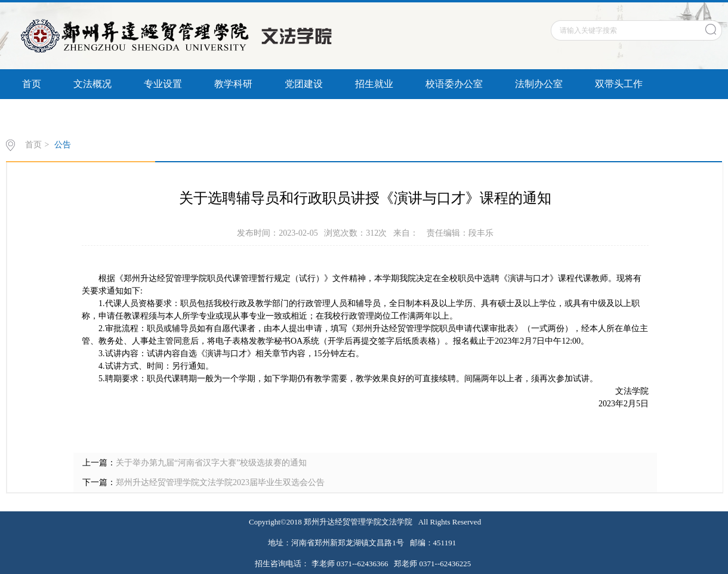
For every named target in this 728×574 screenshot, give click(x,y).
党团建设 (304, 84)
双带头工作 (619, 84)
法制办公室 (539, 84)
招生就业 (374, 84)
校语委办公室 (454, 84)
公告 (63, 145)
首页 (32, 84)
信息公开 (41, 114)
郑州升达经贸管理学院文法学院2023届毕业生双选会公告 (220, 482)
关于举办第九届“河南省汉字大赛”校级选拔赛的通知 (211, 463)
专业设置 (163, 84)
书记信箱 (112, 114)
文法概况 (92, 84)
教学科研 (233, 84)
